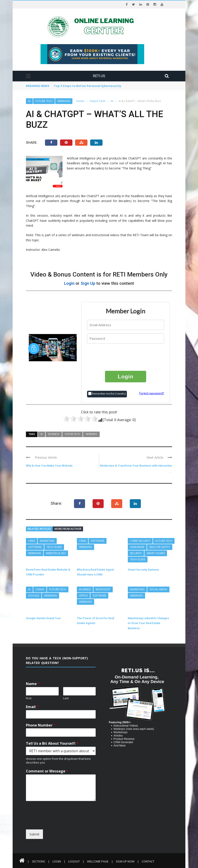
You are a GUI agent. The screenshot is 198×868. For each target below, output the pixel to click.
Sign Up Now (125, 861)
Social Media (158, 589)
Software (35, 547)
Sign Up (88, 283)
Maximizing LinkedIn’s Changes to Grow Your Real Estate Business (148, 623)
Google (34, 596)
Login (69, 283)
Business (54, 434)
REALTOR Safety (160, 547)
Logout (74, 861)
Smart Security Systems (143, 570)
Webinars (64, 101)
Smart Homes (156, 553)
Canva (40, 589)
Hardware (137, 547)
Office (83, 596)
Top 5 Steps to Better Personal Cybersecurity (87, 86)
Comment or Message (47, 771)
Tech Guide (54, 547)
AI (29, 101)
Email (32, 707)
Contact (148, 861)
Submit (34, 834)
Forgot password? (152, 393)
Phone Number (41, 725)
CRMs (32, 541)
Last (66, 698)
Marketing (47, 541)
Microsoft (103, 589)
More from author (68, 529)
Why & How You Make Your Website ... (51, 466)
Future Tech (44, 101)
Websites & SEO (56, 553)
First (29, 698)
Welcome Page (98, 861)
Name (33, 684)
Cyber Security (140, 541)
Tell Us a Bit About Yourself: (52, 743)
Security (136, 553)
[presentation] (126, 357)
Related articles (39, 529)
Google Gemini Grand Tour (43, 618)
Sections (39, 861)
